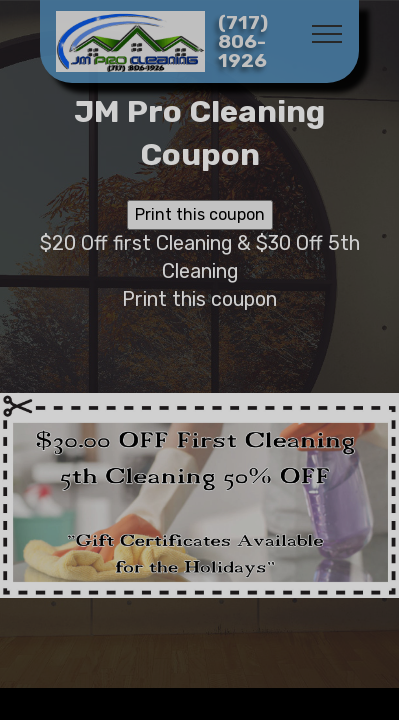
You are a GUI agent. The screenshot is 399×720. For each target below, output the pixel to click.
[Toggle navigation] (327, 33)
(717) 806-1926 (243, 42)
